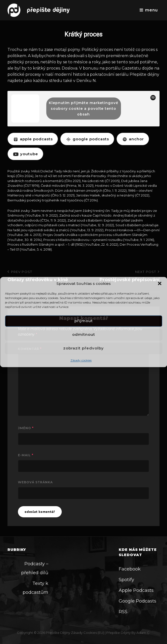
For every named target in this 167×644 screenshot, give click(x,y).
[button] (160, 283)
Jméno (26, 428)
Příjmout (84, 321)
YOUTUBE (25, 154)
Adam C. (143, 633)
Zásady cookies (81, 360)
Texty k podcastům (35, 588)
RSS (123, 612)
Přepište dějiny (58, 633)
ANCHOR (133, 139)
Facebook (130, 569)
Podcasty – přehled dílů (35, 568)
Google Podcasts (138, 601)
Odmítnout (84, 335)
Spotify (126, 580)
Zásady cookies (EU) (87, 633)
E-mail (26, 455)
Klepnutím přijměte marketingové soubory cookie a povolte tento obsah (83, 109)
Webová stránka (35, 482)
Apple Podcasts (136, 590)
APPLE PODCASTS (33, 139)
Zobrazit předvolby (83, 348)
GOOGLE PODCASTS (87, 139)
